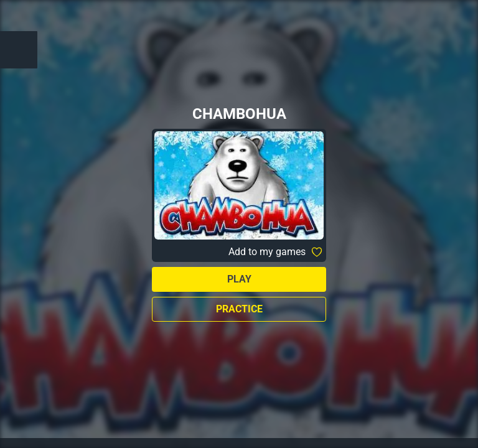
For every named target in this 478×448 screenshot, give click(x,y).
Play (239, 279)
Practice (239, 309)
